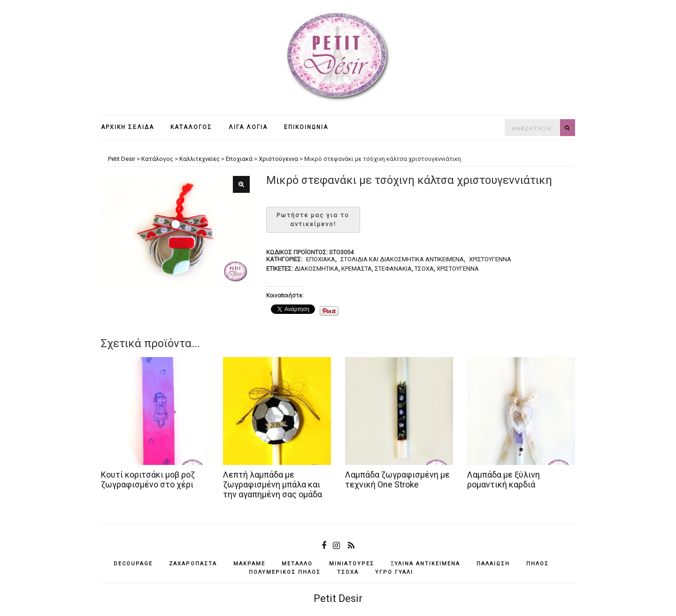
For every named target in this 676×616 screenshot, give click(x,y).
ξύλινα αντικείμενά (425, 564)
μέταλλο (297, 564)
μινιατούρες (352, 564)
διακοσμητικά (316, 269)
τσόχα (424, 269)
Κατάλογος (191, 127)
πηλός (538, 564)
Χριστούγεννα (490, 259)
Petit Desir (338, 598)
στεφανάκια (393, 269)
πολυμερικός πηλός (285, 572)
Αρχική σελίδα (127, 127)
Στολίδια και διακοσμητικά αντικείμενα (402, 259)
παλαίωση (493, 564)
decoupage (133, 564)
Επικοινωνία (306, 127)
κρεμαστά (357, 269)
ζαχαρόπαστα (193, 564)
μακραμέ (249, 564)
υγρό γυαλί (394, 572)
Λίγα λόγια (248, 127)
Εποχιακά (321, 259)
